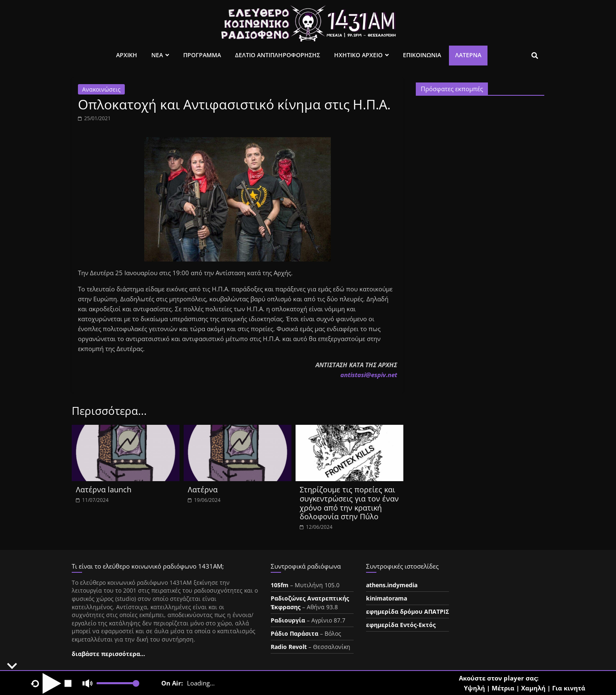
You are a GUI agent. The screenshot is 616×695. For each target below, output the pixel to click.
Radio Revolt (289, 647)
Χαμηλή (533, 688)
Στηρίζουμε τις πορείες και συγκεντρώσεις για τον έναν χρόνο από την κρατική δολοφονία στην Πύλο (349, 503)
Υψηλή (474, 688)
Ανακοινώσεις (101, 89)
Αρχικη (127, 55)
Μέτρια (503, 688)
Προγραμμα (202, 55)
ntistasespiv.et (369, 375)
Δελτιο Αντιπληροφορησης (278, 55)
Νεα (157, 55)
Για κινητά (569, 688)
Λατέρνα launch (104, 489)
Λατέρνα (468, 55)
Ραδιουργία (288, 620)
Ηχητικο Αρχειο (358, 55)
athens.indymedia (392, 585)
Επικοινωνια (422, 55)
